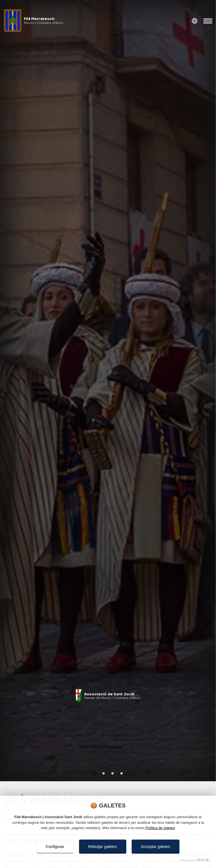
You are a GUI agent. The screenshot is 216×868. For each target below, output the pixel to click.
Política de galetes (160, 828)
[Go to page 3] (112, 773)
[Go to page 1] (94, 773)
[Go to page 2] (103, 773)
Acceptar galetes (156, 847)
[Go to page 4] (121, 773)
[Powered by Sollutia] (108, 860)
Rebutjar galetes (103, 847)
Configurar (55, 847)
